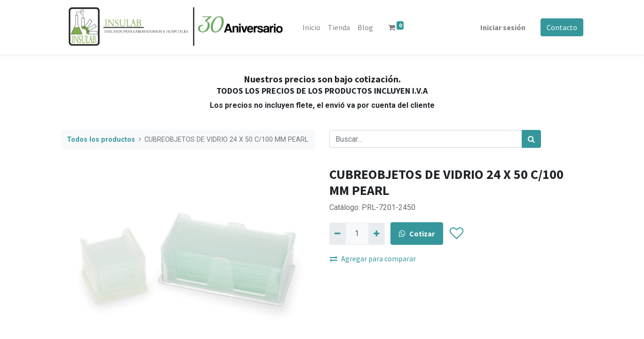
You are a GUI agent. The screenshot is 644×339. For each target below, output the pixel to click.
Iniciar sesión (503, 27)
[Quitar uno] (338, 234)
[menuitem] (311, 27)
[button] (457, 234)
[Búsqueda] (531, 139)
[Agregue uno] (377, 234)
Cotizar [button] (417, 234)
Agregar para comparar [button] (373, 258)
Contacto (562, 27)
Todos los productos (101, 140)
